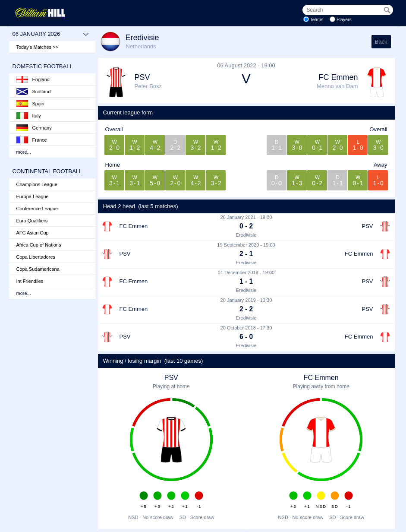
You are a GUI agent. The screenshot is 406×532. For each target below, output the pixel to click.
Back (381, 42)
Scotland (34, 92)
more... (24, 152)
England (33, 79)
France (32, 140)
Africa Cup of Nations (39, 245)
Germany (34, 128)
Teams (317, 20)
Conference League (37, 209)
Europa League (33, 196)
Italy (29, 116)
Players (344, 20)
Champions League (37, 184)
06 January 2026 (51, 34)
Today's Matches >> (38, 47)
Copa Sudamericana (38, 269)
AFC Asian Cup (33, 233)
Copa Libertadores (36, 257)
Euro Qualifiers (32, 221)
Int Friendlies (30, 281)
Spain (30, 104)
